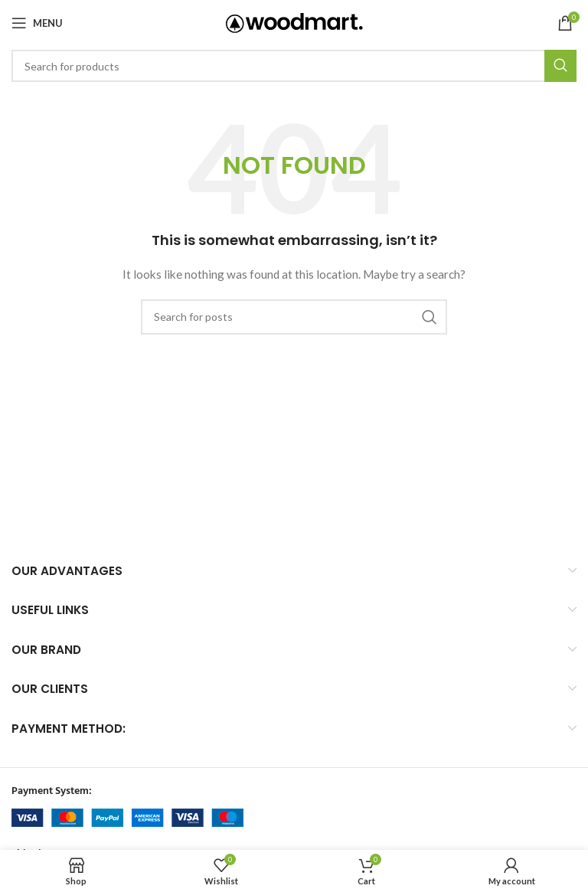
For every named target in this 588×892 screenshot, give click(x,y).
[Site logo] (294, 22)
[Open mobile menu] (37, 23)
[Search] (294, 66)
